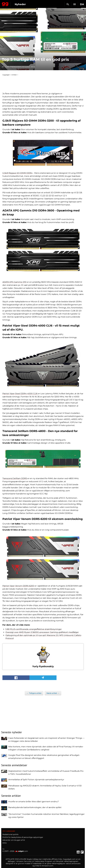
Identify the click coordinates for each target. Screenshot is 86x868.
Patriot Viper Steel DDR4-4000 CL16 (20, 394)
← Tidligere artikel (34, 693)
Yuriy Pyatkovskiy (13, 67)
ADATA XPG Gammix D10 (14, 282)
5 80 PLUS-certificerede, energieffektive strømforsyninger (34, 629)
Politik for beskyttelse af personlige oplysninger (23, 837)
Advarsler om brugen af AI (14, 840)
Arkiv (5, 843)
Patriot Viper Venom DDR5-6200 (18, 586)
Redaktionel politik (10, 834)
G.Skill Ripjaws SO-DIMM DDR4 (17, 173)
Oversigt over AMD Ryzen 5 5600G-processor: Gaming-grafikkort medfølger (42, 632)
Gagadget (5, 4)
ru (3, 849)
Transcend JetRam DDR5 (15, 478)
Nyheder (20, 4)
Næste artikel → (53, 693)
